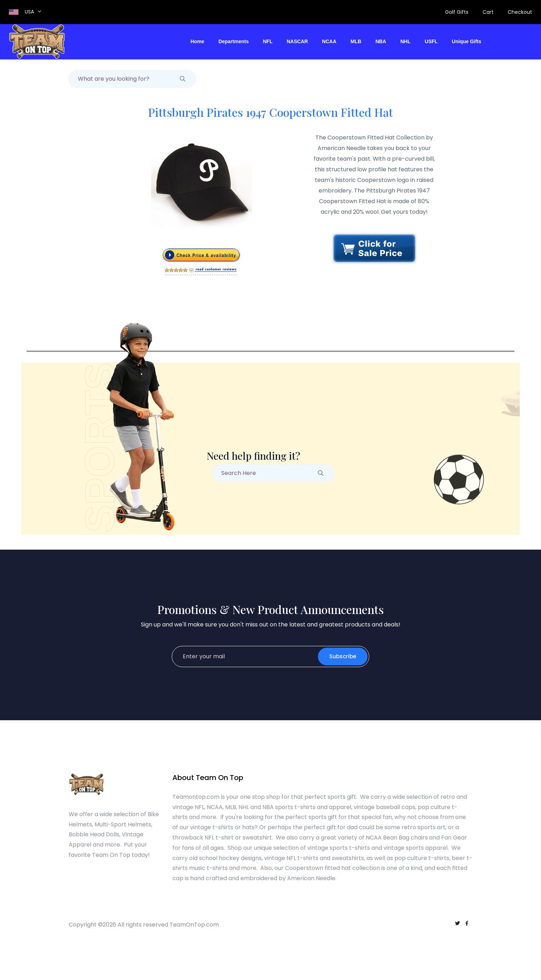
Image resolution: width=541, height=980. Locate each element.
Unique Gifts (466, 41)
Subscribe (343, 656)
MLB (356, 41)
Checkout (520, 12)
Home (197, 41)
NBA (381, 41)
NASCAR (297, 41)
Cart (488, 12)
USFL (431, 41)
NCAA (329, 41)
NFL (268, 41)
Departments (234, 41)
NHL (406, 41)
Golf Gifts (457, 12)
